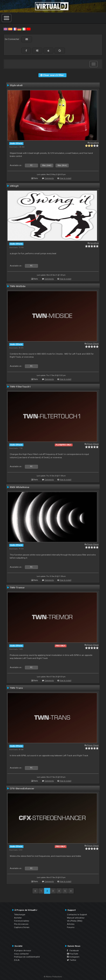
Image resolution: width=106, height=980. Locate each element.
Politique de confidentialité (27, 957)
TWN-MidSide (18, 286)
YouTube (73, 954)
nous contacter (21, 954)
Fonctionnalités (22, 921)
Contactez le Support (77, 915)
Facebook (73, 950)
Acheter (18, 918)
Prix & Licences (21, 924)
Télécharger (20, 915)
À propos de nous (23, 950)
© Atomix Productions (53, 977)
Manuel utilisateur (76, 918)
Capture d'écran (22, 927)
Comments (49, 178)
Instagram (73, 957)
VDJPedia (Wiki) (75, 921)
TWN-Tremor (17, 587)
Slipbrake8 (16, 85)
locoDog (94, 143)
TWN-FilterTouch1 (20, 387)
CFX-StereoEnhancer (22, 788)
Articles (71, 924)
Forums (71, 927)
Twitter (72, 960)
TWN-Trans (16, 688)
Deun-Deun (93, 344)
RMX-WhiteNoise (20, 487)
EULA (17, 960)
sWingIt (14, 186)
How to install (65, 178)
